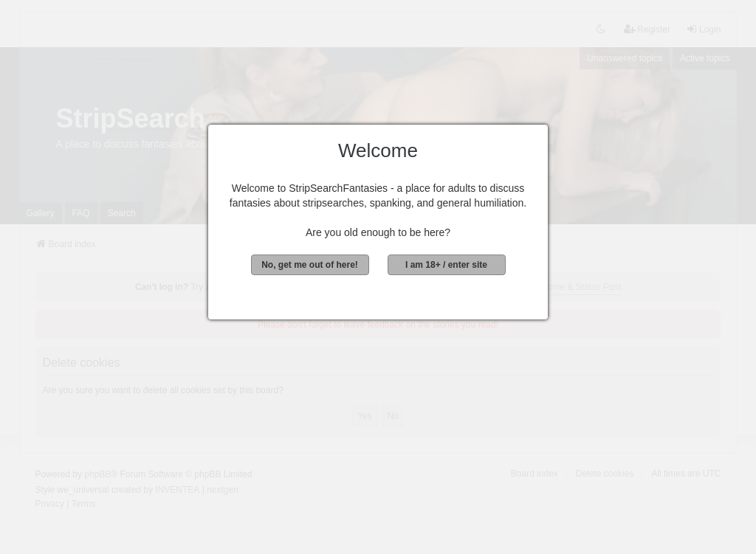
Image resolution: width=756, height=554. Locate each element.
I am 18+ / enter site (446, 265)
